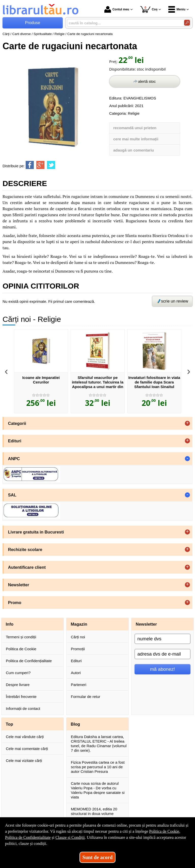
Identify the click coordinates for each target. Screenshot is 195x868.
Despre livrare (18, 685)
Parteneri (79, 685)
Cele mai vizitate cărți (24, 761)
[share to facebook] (30, 165)
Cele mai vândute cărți (25, 737)
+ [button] (187, 423)
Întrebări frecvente (21, 697)
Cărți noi (78, 637)
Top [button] (10, 724)
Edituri (76, 661)
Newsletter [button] (19, 585)
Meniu (177, 9)
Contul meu (117, 9)
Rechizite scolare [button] (25, 549)
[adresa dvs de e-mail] (162, 654)
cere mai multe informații (136, 139)
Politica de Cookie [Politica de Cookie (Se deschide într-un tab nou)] (164, 831)
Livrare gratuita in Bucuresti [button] (36, 532)
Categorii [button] (17, 423)
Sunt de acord (98, 857)
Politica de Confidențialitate (29, 661)
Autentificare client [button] (27, 567)
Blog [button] (76, 724)
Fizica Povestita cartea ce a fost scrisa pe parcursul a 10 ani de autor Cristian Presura (98, 767)
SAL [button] (12, 495)
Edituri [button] (15, 441)
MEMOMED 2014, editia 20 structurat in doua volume (94, 811)
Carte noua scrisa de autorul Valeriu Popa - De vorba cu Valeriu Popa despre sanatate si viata (98, 790)
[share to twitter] (51, 165)
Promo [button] (15, 603)
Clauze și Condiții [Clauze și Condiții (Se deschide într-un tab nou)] (70, 837)
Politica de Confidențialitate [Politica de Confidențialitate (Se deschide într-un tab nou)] (28, 837)
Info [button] (10, 624)
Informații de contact (23, 708)
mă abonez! (162, 669)
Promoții (78, 649)
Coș (149, 9)
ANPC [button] (14, 459)
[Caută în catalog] (187, 23)
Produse (33, 23)
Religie (134, 113)
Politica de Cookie (21, 649)
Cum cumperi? (18, 673)
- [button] (187, 459)
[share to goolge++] (40, 165)
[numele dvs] (162, 639)
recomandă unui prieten (135, 128)
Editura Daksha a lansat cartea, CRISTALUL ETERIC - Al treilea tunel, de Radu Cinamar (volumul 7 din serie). (99, 744)
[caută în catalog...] (124, 23)
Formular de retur (86, 697)
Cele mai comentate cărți (27, 749)
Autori (76, 673)
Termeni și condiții (21, 637)
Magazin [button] (79, 624)
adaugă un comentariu (134, 150)
